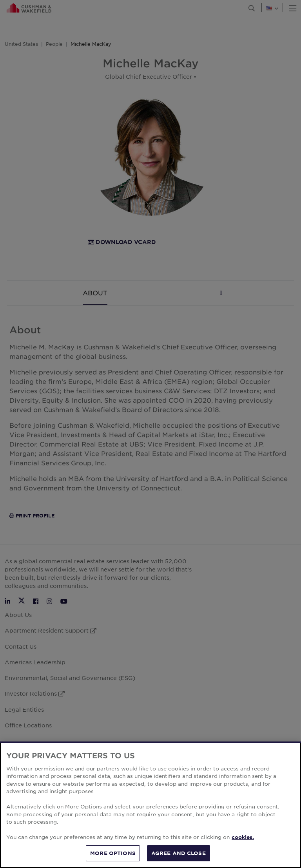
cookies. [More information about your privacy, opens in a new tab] (243, 840)
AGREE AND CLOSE (179, 856)
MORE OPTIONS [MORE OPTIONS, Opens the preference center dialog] (113, 856)
